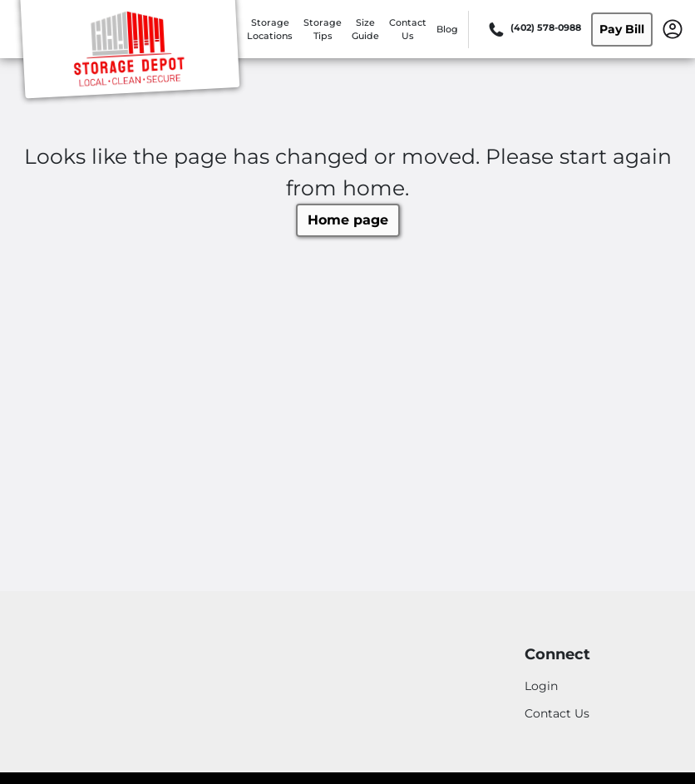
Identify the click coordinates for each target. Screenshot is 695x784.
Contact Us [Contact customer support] (557, 713)
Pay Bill (622, 29)
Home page (348, 220)
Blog (447, 29)
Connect (557, 655)
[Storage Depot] (130, 52)
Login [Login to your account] (541, 686)
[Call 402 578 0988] (533, 29)
